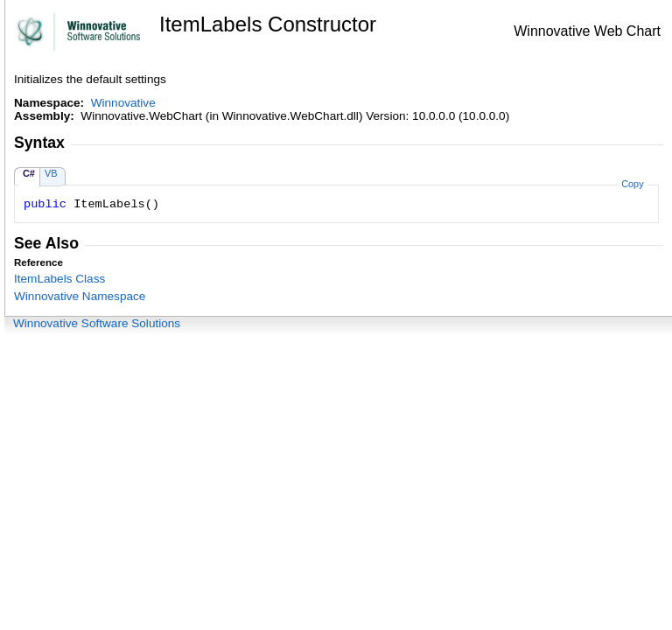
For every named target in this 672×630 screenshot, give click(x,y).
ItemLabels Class (59, 279)
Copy (632, 184)
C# (29, 173)
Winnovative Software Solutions (97, 323)
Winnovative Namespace (80, 296)
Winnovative (123, 103)
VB (51, 173)
